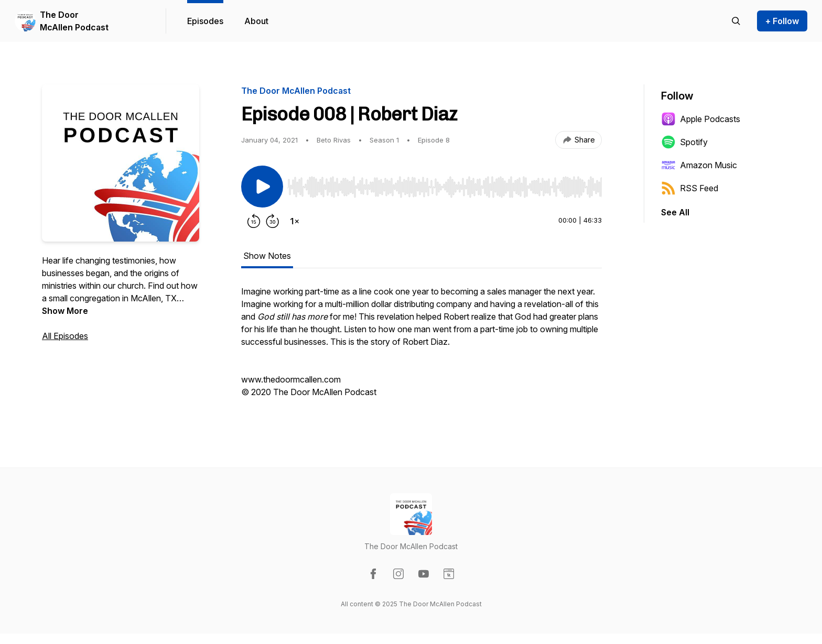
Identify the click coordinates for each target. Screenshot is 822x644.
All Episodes (65, 336)
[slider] (445, 187)
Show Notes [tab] (267, 256)
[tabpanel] (421, 347)
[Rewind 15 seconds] (254, 221)
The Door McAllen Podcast (74, 21)
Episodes (205, 21)
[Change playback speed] (295, 221)
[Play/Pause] (262, 187)
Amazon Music (699, 165)
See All (675, 212)
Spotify (684, 142)
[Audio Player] (445, 184)
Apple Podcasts (701, 119)
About (256, 21)
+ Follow (782, 21)
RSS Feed (690, 188)
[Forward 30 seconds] (273, 221)
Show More (65, 311)
